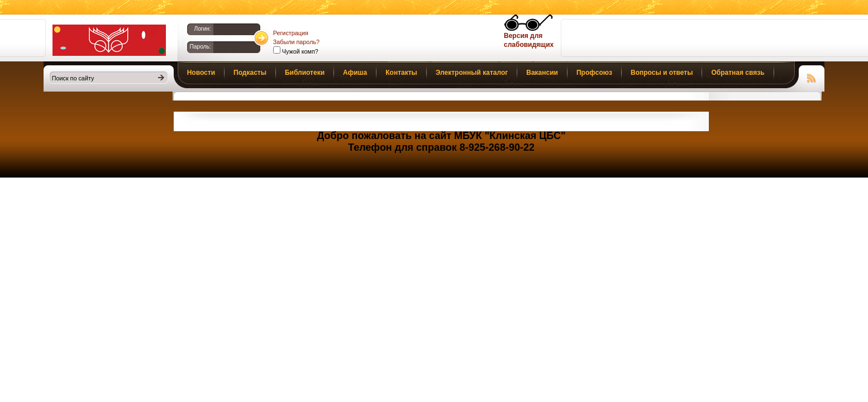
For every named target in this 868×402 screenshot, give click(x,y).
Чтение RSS (812, 76)
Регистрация (291, 33)
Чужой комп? (299, 51)
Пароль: (201, 47)
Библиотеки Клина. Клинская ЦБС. (109, 40)
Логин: (202, 29)
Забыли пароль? (296, 42)
